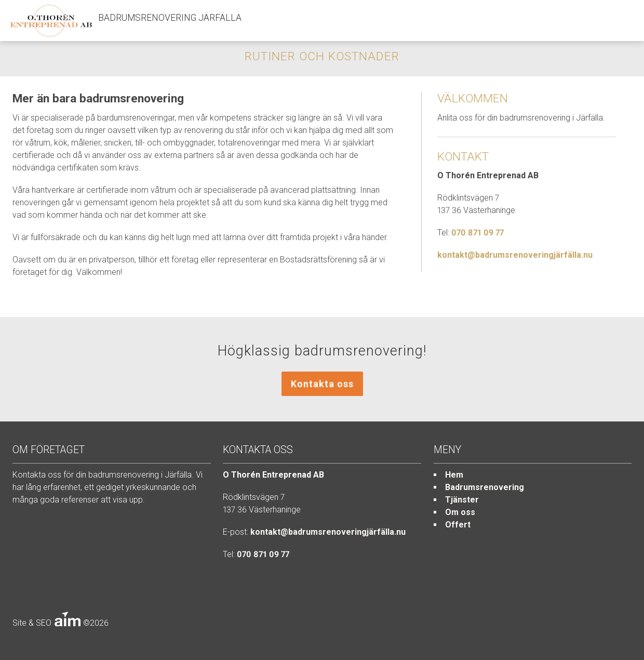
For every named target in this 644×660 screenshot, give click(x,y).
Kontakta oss (322, 384)
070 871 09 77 (478, 233)
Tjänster (462, 500)
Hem (454, 475)
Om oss (460, 512)
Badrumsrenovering (485, 487)
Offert (458, 525)
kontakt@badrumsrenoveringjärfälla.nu (515, 255)
